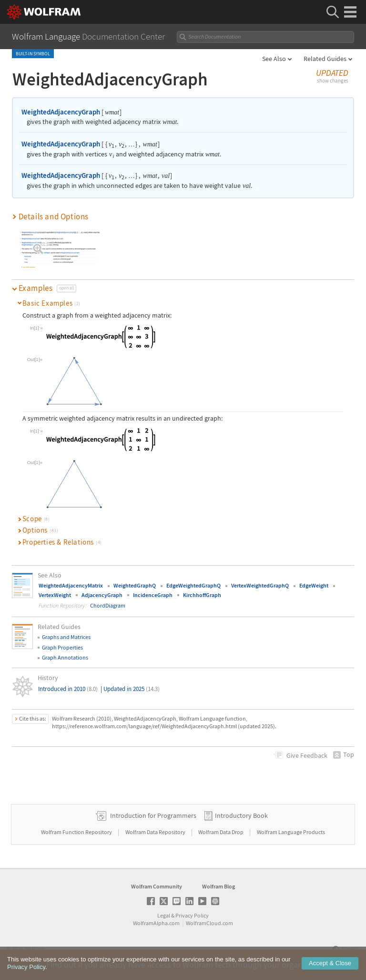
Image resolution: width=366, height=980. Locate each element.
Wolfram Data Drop (221, 832)
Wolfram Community (157, 886)
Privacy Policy (192, 915)
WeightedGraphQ (135, 585)
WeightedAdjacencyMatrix (71, 585)
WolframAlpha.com (156, 923)
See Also (274, 59)
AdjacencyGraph (102, 595)
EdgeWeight (314, 585)
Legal (164, 915)
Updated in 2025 (132, 689)
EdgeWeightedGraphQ (193, 585)
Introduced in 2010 (68, 689)
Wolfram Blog (219, 886)
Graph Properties (62, 647)
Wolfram (35, 949)
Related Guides (325, 59)
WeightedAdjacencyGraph (61, 112)
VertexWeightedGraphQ (260, 585)
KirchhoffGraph (202, 595)
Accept (330, 967)
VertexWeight (55, 595)
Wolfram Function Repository (77, 832)
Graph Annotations (65, 657)
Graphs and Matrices (66, 637)
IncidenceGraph (153, 595)
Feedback (307, 755)
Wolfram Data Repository (156, 832)
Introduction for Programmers (153, 815)
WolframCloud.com (209, 923)
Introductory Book (241, 815)
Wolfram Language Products (291, 832)
